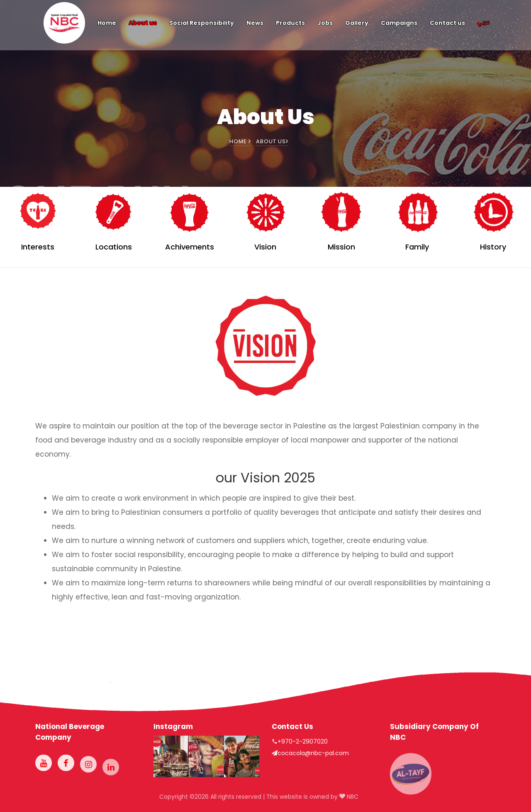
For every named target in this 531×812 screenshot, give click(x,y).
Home (107, 23)
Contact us (447, 23)
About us (143, 23)
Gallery (357, 23)
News (255, 23)
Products (290, 23)
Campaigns (399, 23)
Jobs (325, 23)
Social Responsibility (202, 23)
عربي (484, 23)
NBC (352, 797)
